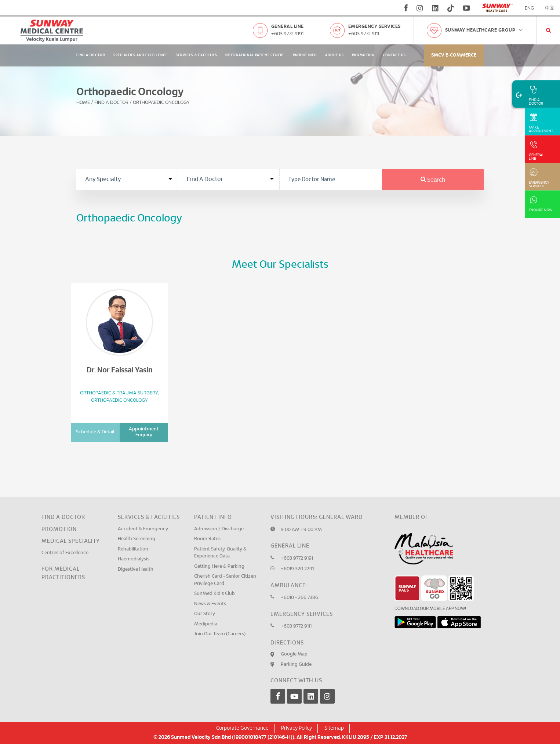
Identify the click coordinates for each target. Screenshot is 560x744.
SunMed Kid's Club (214, 594)
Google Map (294, 654)
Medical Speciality (71, 541)
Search (433, 180)
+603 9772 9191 (287, 34)
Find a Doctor (63, 517)
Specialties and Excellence (141, 55)
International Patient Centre (255, 55)
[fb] (406, 8)
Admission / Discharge (219, 529)
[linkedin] (435, 8)
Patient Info (305, 55)
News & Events (210, 604)
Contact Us (394, 55)
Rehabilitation (133, 549)
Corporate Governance (242, 728)
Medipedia (206, 624)
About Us (334, 55)
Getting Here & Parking (219, 566)
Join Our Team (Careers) (220, 634)
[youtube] (467, 8)
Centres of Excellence (65, 553)
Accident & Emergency (143, 529)
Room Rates (207, 539)
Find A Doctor (91, 55)
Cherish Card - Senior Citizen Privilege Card (225, 580)
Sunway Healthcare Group (485, 30)
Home (83, 103)
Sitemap (334, 728)
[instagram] (420, 8)
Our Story (205, 614)
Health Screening (137, 539)
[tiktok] (451, 8)
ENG (529, 8)
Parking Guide (296, 664)
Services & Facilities (197, 55)
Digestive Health (136, 569)
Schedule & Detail (95, 432)
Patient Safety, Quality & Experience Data (220, 553)
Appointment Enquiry (144, 432)
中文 (550, 8)
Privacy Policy (297, 728)
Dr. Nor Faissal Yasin (120, 370)
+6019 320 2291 (297, 569)
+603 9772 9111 (364, 34)
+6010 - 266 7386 (299, 598)
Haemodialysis (134, 559)
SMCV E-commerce (454, 55)
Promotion (363, 55)
